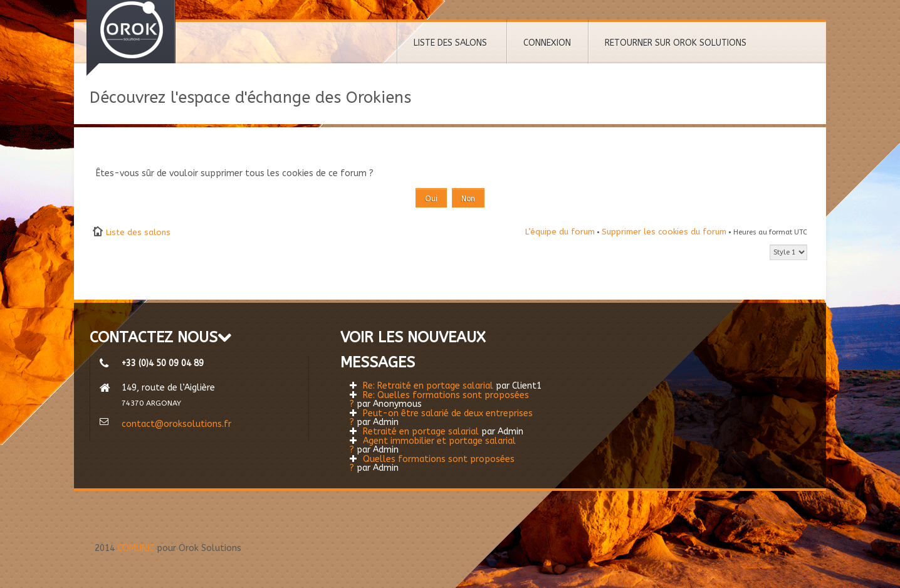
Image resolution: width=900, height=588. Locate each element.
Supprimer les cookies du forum (664, 232)
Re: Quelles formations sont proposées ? (439, 400)
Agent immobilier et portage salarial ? (433, 445)
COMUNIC (136, 548)
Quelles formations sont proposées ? (432, 464)
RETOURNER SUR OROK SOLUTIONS (676, 43)
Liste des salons (138, 232)
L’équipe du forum (560, 232)
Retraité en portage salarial (421, 432)
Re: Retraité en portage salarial (428, 386)
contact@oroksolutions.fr (176, 424)
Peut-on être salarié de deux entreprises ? (441, 418)
